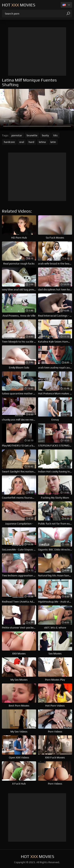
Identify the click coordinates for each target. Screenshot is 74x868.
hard (31, 142)
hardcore (9, 142)
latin (53, 142)
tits (55, 135)
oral (22, 142)
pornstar (17, 135)
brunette (32, 135)
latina (42, 142)
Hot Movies (19, 5)
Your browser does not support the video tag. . (37, 110)
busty (45, 135)
